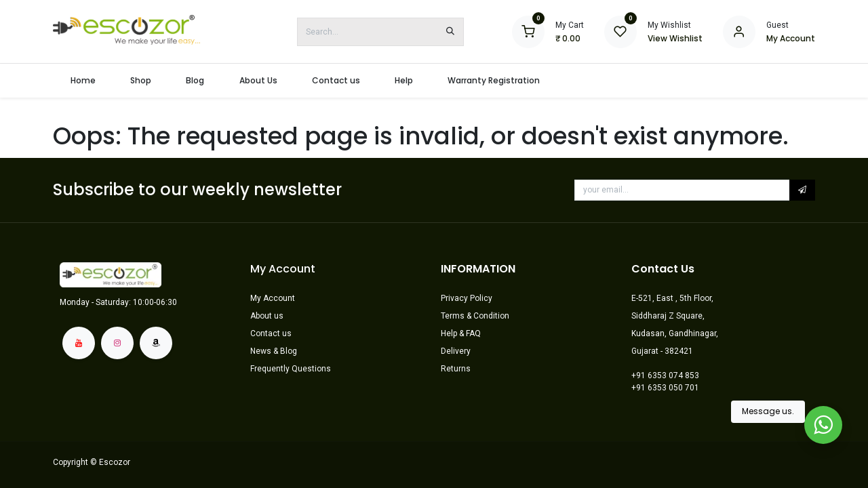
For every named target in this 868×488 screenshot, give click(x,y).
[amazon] (156, 343)
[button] (802, 190)
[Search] (450, 32)
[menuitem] (83, 81)
